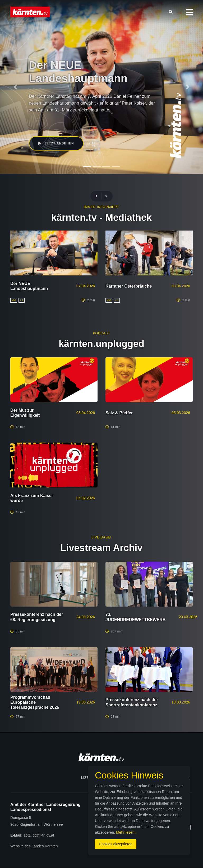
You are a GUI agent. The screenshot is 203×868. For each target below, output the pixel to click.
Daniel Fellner (76, 121)
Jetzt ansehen (56, 143)
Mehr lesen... (127, 832)
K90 (59, 121)
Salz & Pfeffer (119, 413)
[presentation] (99, 196)
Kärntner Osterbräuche (129, 286)
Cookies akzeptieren (116, 844)
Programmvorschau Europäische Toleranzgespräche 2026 (35, 702)
